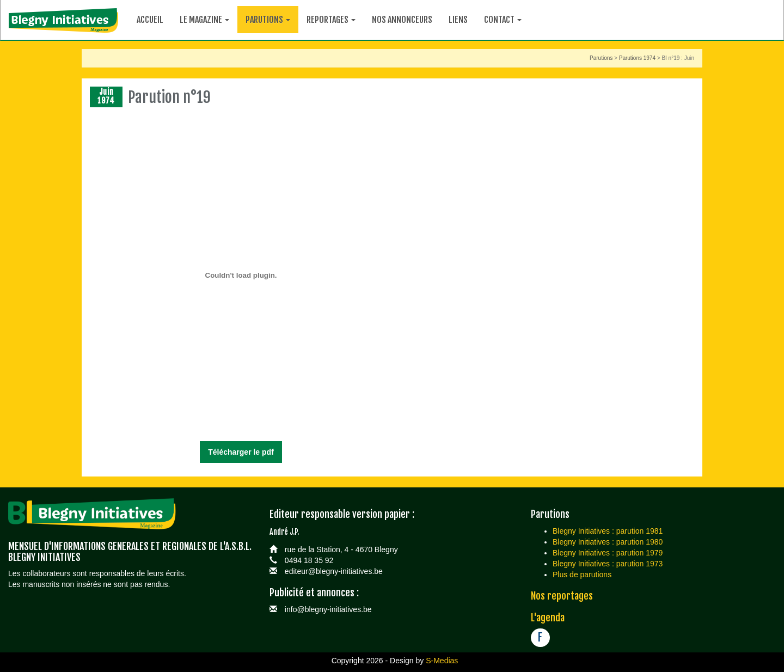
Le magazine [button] (204, 20)
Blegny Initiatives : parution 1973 (608, 564)
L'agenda (548, 618)
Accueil (150, 20)
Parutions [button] (268, 20)
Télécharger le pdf (241, 452)
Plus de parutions (582, 575)
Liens (458, 20)
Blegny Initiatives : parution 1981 (608, 531)
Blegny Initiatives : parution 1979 (608, 553)
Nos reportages (562, 596)
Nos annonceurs (402, 20)
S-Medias (442, 661)
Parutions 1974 (637, 58)
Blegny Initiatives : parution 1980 (608, 542)
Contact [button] (503, 20)
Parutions (601, 58)
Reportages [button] (331, 20)
